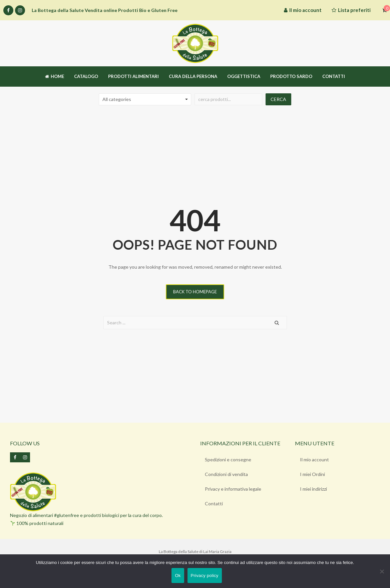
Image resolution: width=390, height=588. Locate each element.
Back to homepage (195, 292)
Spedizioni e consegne (228, 459)
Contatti (214, 503)
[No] (382, 571)
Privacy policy (205, 575)
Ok (178, 575)
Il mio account (314, 459)
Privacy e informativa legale (233, 489)
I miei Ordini (312, 474)
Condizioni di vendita (227, 474)
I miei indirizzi (313, 489)
